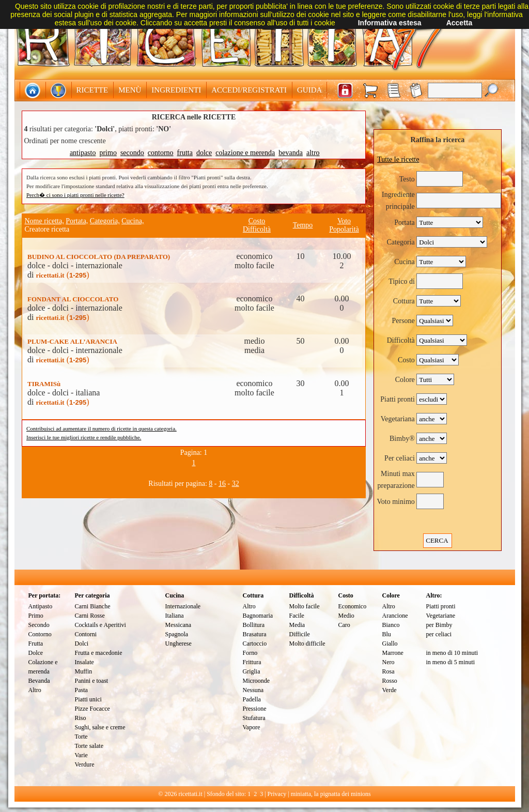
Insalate (84, 662)
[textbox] (455, 90)
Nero (388, 662)
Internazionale (183, 606)
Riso (81, 718)
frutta (185, 153)
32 (236, 484)
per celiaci (439, 634)
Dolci (82, 644)
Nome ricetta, (44, 221)
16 (222, 484)
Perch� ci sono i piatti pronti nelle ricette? (75, 195)
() (62, 275)
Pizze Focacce (92, 709)
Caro (344, 625)
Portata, (77, 221)
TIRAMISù (44, 384)
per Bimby (439, 625)
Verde (390, 690)
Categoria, (105, 221)
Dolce (36, 653)
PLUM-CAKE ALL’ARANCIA (72, 341)
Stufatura (254, 718)
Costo (257, 221)
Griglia (252, 671)
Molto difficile (307, 644)
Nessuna (253, 690)
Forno (250, 653)
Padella (252, 699)
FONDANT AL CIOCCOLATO (73, 299)
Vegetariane (441, 616)
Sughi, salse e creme (100, 727)
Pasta (81, 690)
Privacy (277, 794)
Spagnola (177, 634)
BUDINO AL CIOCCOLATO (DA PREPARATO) (99, 257)
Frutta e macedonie (99, 653)
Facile (297, 616)
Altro (35, 690)
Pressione (255, 709)
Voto (344, 221)
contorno (161, 153)
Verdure (85, 764)
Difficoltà (257, 229)
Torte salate (89, 746)
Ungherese (178, 644)
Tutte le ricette (398, 159)
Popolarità (344, 229)
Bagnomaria (258, 616)
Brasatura (255, 634)
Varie (81, 755)
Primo (36, 616)
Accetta (460, 23)
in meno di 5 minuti (451, 662)
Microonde (256, 681)
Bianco (391, 625)
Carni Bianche (93, 606)
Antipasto (41, 606)
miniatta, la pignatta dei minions (331, 794)
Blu (387, 634)
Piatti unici (88, 699)
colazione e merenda (245, 153)
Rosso (390, 681)
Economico (353, 606)
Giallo (390, 644)
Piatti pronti (441, 606)
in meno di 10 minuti (452, 653)
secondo (132, 153)
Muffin (84, 671)
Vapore (252, 727)
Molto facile (305, 606)
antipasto (83, 153)
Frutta (36, 644)
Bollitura (254, 625)
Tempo (303, 225)
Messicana (178, 625)
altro (313, 153)
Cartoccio (255, 644)
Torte (81, 737)
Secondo (39, 625)
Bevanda (39, 681)
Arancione (395, 616)
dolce (204, 153)
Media (297, 625)
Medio (346, 616)
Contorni (86, 634)
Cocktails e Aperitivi (100, 625)
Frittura (252, 662)
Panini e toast (92, 681)
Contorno (40, 634)
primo (108, 153)
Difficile (300, 634)
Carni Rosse (90, 616)
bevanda (291, 153)
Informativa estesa (390, 23)
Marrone (393, 653)
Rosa (388, 671)
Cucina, (133, 221)
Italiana (175, 616)
